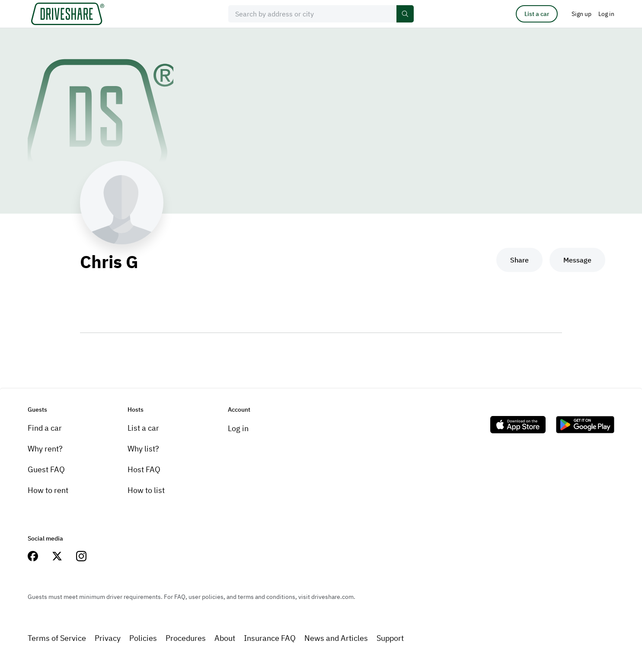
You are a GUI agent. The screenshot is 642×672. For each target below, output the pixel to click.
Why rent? (45, 449)
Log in (238, 428)
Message (577, 260)
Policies (143, 638)
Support (390, 638)
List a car (537, 14)
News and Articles (336, 638)
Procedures (186, 638)
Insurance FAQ (270, 638)
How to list (146, 490)
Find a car (45, 428)
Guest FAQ (46, 469)
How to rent (48, 490)
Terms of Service (57, 638)
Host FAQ (144, 469)
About (225, 638)
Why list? (143, 449)
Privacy (108, 638)
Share (519, 260)
